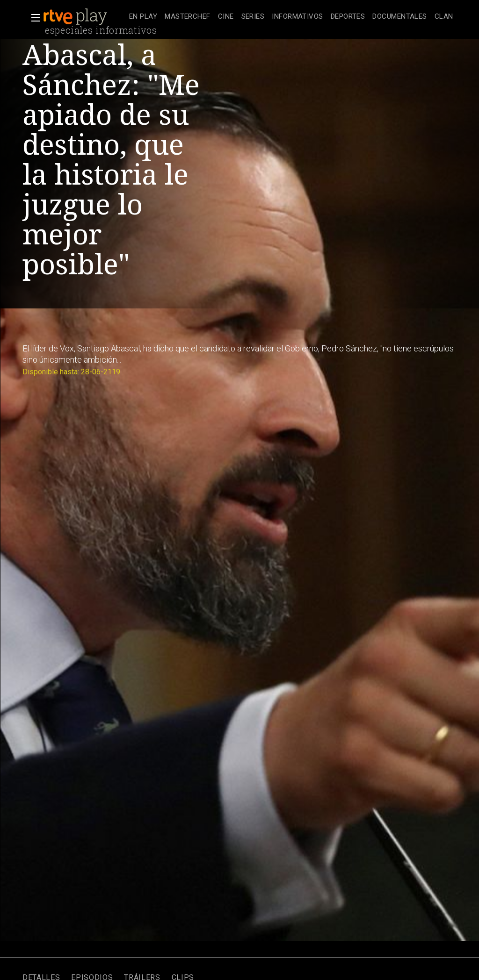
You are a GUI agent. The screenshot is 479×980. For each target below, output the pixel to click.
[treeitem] (143, 17)
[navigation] (291, 17)
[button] (33, 18)
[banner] (84, 17)
